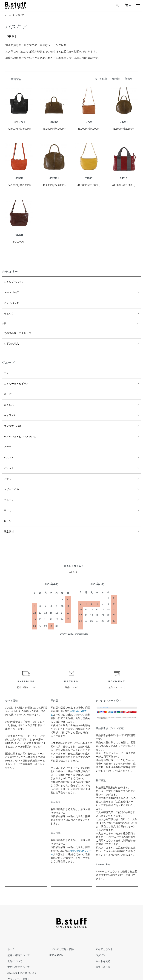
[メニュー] (138, 5)
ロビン (5, 497)
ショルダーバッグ (11, 281)
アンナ (5, 365)
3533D (54, 122)
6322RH (54, 178)
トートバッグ (9, 291)
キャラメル (8, 403)
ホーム (8, 15)
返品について (13, 935)
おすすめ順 (101, 79)
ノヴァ (5, 431)
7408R (89, 178)
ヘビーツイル (9, 468)
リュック (6, 309)
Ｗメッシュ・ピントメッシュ (17, 422)
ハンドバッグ (9, 300)
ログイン (99, 929)
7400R (124, 122)
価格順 (116, 79)
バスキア (21, 15)
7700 (89, 122)
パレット (6, 450)
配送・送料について (16, 929)
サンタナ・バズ (10, 412)
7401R (124, 178)
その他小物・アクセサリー (16, 328)
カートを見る (101, 935)
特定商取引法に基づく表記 (20, 947)
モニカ (5, 487)
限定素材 (6, 506)
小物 (4, 319)
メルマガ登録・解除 (61, 923)
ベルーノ (6, 478)
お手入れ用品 (9, 337)
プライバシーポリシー (18, 953)
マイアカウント (102, 923)
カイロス (6, 393)
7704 (19, 122)
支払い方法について (16, 941)
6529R (19, 235)
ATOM (60, 929)
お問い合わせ (101, 941)
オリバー (6, 384)
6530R (19, 178)
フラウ (5, 459)
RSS (52, 929)
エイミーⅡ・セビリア (13, 375)
